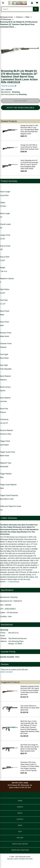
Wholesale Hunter (7, 17)
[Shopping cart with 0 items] (37, 3)
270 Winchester (6, 19)
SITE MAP (20, 838)
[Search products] (17, 9)
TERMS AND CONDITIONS (20, 850)
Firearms (19, 17)
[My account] (32, 3)
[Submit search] (36, 9)
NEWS (20, 825)
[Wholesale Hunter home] (18, 3)
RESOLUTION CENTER (20, 844)
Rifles (27, 17)
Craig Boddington (14, 582)
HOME (20, 801)
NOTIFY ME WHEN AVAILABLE (21, 108)
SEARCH (20, 807)
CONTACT (20, 819)
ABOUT (20, 813)
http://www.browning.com (18, 638)
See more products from (14, 94)
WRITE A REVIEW (6, 672)
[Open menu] (3, 3)
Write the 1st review (9, 86)
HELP (20, 832)
